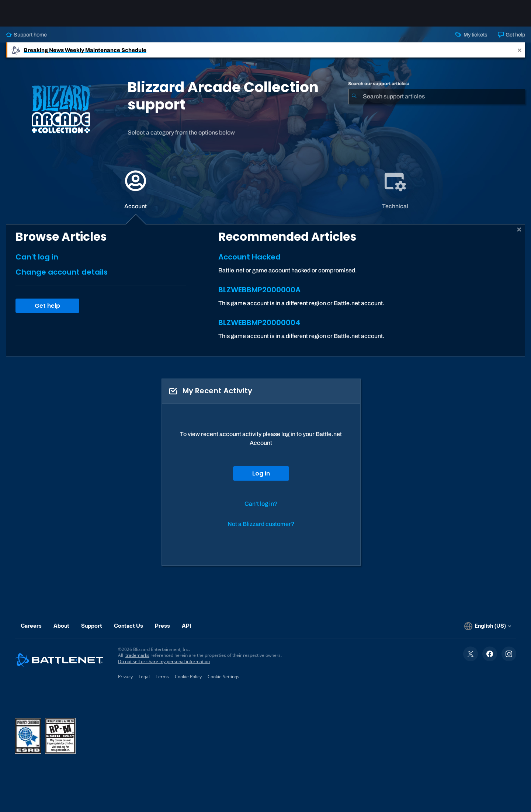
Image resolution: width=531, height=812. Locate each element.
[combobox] (437, 97)
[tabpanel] (265, 290)
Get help (511, 35)
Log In (261, 473)
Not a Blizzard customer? (261, 524)
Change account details (62, 272)
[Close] (520, 50)
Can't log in (37, 257)
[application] (135, 190)
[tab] (136, 190)
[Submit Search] (354, 97)
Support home (26, 35)
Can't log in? (261, 504)
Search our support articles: (379, 84)
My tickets (471, 35)
